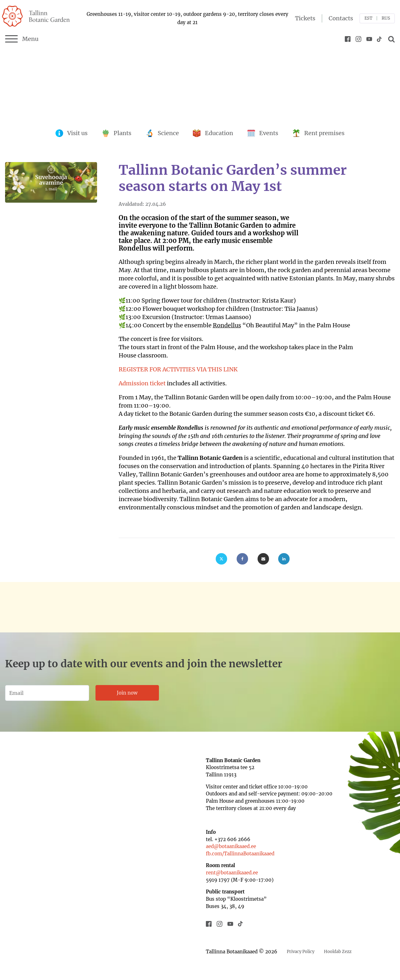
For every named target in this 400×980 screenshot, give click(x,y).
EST (368, 18)
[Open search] (390, 39)
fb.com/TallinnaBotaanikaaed (240, 854)
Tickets (305, 18)
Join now (127, 693)
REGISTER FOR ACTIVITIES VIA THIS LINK (178, 369)
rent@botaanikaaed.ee (232, 873)
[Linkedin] (284, 559)
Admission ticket (142, 383)
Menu (22, 39)
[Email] (263, 559)
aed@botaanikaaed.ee (231, 846)
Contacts (341, 18)
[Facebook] (242, 559)
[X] (221, 559)
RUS (386, 18)
